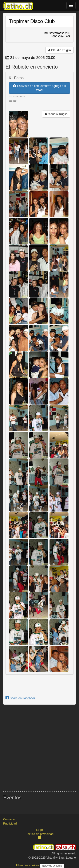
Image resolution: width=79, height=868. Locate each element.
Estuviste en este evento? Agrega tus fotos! (39, 88)
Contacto (9, 819)
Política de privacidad (39, 834)
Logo (39, 830)
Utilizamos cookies (27, 865)
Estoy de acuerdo (52, 866)
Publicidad (10, 823)
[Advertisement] (39, 748)
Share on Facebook (20, 698)
